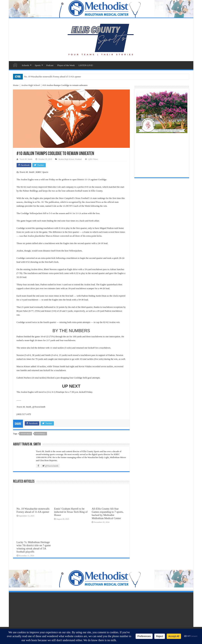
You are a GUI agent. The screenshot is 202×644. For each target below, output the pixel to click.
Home (16, 85)
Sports (38, 65)
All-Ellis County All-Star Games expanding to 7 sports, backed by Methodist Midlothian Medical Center (108, 513)
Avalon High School (31, 85)
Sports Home (15, 65)
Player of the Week (66, 65)
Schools (26, 65)
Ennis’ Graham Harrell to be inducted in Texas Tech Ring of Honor (71, 512)
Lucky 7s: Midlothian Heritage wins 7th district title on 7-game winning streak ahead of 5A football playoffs (34, 547)
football (41, 434)
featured (26, 434)
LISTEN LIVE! (86, 65)
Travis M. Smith (26, 159)
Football (78, 159)
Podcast (50, 65)
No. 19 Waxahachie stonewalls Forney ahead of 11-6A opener (53, 77)
